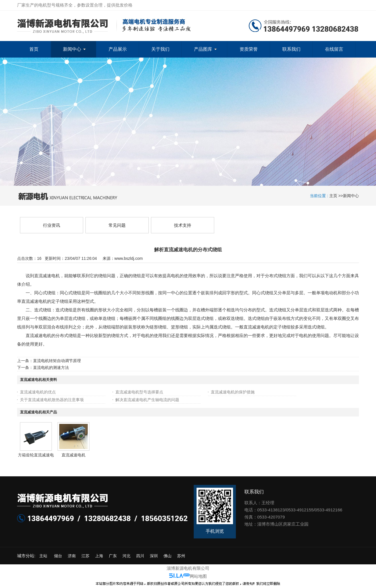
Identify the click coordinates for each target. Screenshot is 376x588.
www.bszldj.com (129, 258)
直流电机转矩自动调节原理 (57, 361)
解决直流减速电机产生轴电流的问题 (147, 400)
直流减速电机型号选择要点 (139, 392)
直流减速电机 (73, 455)
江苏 (85, 556)
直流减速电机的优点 (38, 392)
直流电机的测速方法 (51, 367)
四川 (140, 556)
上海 (99, 556)
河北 (126, 556)
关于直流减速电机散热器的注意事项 (52, 400)
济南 (72, 556)
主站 (43, 556)
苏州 (181, 556)
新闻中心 (351, 196)
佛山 (167, 556)
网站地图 (198, 576)
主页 (333, 196)
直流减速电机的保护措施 (233, 392)
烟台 (58, 556)
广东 (113, 556)
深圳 (154, 556)
